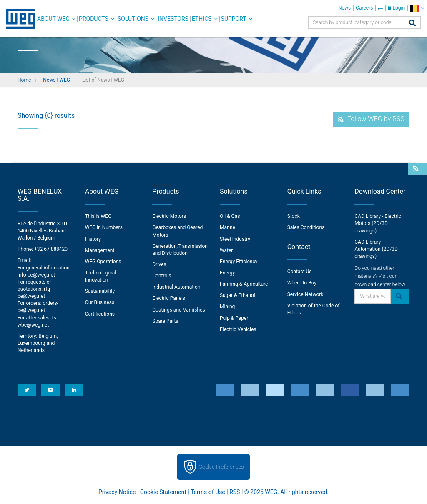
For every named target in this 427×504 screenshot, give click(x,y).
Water (226, 250)
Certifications (100, 314)
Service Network (305, 294)
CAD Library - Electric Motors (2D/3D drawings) (378, 223)
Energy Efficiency (239, 262)
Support (234, 19)
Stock (294, 216)
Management (100, 250)
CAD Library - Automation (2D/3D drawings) (376, 249)
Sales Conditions (306, 227)
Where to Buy (302, 283)
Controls (162, 276)
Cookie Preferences (221, 467)
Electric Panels (169, 298)
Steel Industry (235, 239)
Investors (173, 19)
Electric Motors (169, 216)
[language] (417, 8)
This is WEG (98, 216)
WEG (18, 19)
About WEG (53, 19)
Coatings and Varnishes (178, 310)
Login (396, 8)
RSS (235, 492)
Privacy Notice (117, 492)
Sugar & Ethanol (237, 295)
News (344, 8)
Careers (364, 8)
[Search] (412, 24)
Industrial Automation (176, 287)
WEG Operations (103, 262)
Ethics (202, 19)
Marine (227, 227)
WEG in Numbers (104, 227)
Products (94, 19)
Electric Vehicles (238, 329)
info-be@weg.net (36, 275)
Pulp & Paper (234, 318)
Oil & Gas (230, 216)
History (93, 239)
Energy (227, 273)
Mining (227, 307)
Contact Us (300, 272)
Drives (159, 264)
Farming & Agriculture (244, 284)
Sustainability (100, 291)
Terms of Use (208, 492)
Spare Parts (165, 321)
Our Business (100, 302)
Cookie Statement (163, 492)
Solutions (133, 19)
